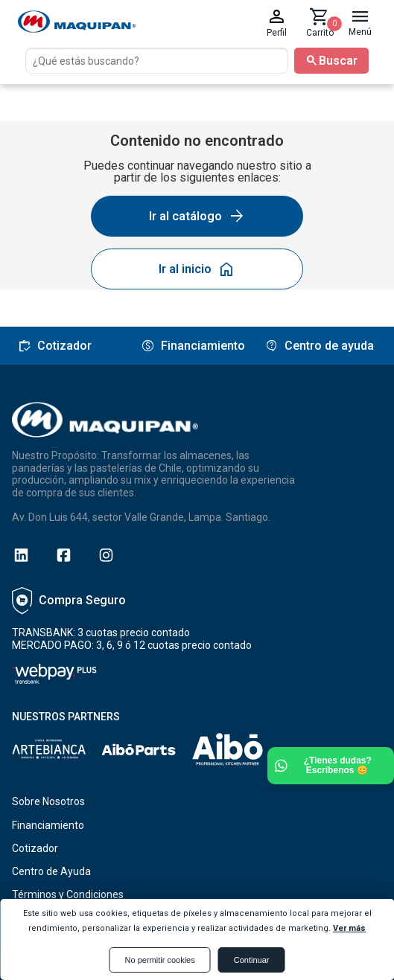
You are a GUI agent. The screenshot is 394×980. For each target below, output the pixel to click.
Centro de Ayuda (51, 871)
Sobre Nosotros (48, 801)
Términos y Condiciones (68, 894)
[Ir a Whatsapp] (331, 766)
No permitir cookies (160, 960)
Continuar (252, 960)
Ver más (349, 928)
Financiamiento (48, 825)
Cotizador (35, 848)
